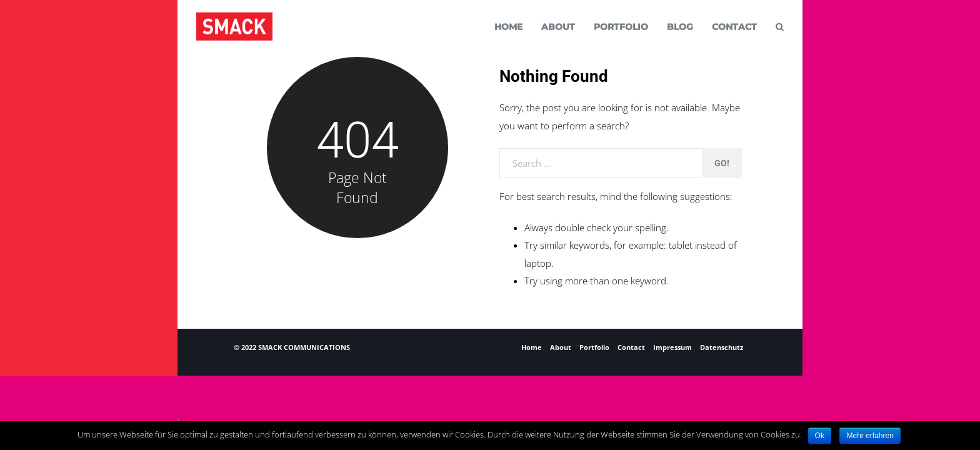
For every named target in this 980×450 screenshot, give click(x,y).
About (561, 347)
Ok (820, 436)
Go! (722, 163)
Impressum (672, 347)
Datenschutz (722, 347)
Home (532, 347)
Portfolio (594, 347)
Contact (631, 347)
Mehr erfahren (870, 436)
